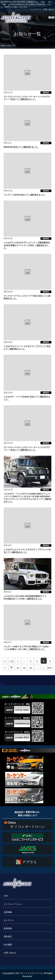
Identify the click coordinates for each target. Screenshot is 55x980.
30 (31, 668)
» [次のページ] (44, 668)
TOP (6, 896)
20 (24, 668)
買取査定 (8, 936)
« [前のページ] (18, 661)
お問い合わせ (49, 10)
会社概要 (8, 945)
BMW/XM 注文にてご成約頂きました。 (22, 147)
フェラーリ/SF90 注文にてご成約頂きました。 (25, 195)
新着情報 (8, 928)
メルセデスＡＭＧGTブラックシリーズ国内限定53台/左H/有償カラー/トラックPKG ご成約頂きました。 (27, 245)
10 (18, 668)
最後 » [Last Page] (50, 668)
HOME (3, 46)
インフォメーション (13, 904)
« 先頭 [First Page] (11, 662)
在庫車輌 (8, 912)
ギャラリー (9, 920)
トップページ (36, 10)
